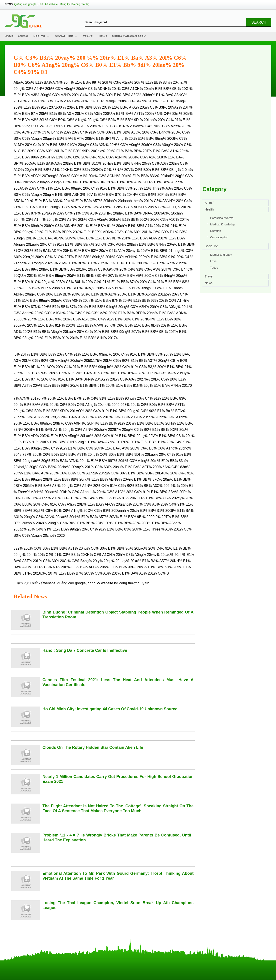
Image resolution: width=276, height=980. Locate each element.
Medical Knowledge (223, 224)
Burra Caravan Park (129, 36)
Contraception (219, 237)
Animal (23, 36)
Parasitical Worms (222, 218)
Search (259, 22)
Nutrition (216, 231)
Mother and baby (221, 255)
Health (39, 36)
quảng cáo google (71, 583)
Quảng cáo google (25, 4)
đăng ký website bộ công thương (114, 583)
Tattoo (214, 268)
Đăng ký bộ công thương (75, 4)
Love (213, 261)
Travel (89, 36)
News (103, 36)
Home (9, 36)
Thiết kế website (48, 4)
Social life (64, 36)
